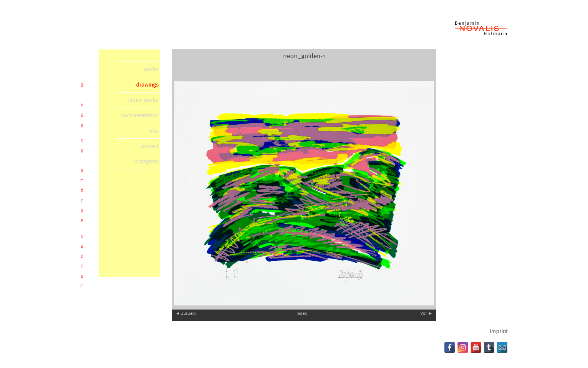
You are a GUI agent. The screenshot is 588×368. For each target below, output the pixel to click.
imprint (499, 331)
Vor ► (426, 313)
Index (302, 313)
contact (149, 146)
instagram (146, 162)
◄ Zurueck (186, 313)
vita (154, 131)
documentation (139, 115)
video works (143, 100)
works (151, 69)
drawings (147, 85)
